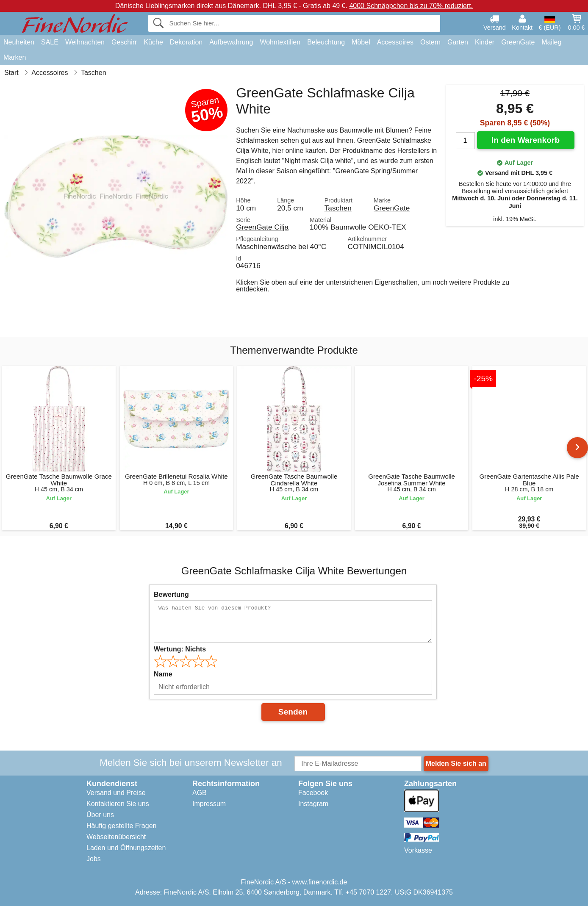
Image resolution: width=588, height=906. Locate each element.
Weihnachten (85, 42)
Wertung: (180, 649)
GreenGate (518, 42)
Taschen (338, 208)
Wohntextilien (280, 42)
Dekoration (186, 42)
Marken (15, 57)
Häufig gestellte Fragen (121, 826)
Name (163, 674)
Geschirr (124, 42)
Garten (458, 42)
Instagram (313, 804)
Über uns (100, 815)
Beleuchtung (326, 42)
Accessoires (395, 42)
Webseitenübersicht (116, 837)
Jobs (94, 859)
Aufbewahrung (231, 42)
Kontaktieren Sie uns (118, 804)
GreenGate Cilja (262, 227)
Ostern (430, 42)
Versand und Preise (116, 793)
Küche (153, 42)
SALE (50, 42)
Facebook (313, 793)
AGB (200, 793)
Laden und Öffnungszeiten (126, 848)
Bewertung (171, 594)
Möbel (361, 42)
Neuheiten (19, 42)
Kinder (485, 42)
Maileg (551, 42)
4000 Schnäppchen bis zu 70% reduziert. (411, 6)
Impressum (209, 804)
